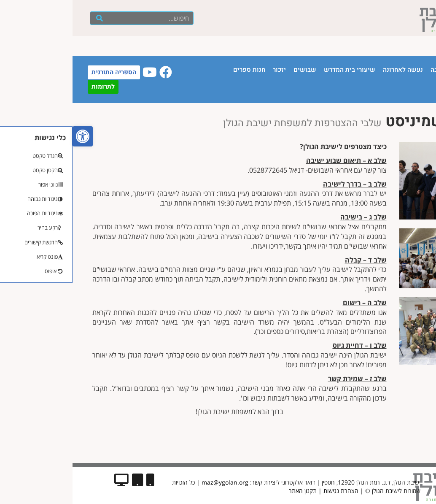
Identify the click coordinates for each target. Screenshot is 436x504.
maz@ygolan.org (152, 482)
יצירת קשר (400, 89)
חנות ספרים (177, 70)
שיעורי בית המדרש (277, 70)
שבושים (232, 70)
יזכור (207, 70)
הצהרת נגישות (268, 491)
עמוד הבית (401, 70)
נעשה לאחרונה (330, 70)
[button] (10, 136)
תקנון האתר (230, 491)
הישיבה (368, 70)
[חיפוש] (27, 18)
